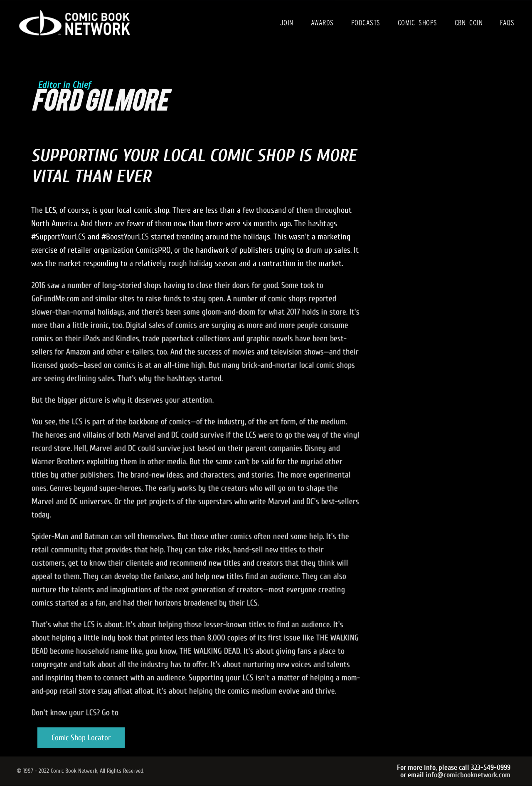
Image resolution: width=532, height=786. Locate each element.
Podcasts (366, 23)
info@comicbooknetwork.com (468, 775)
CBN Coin (469, 23)
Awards (322, 23)
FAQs (507, 23)
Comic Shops (417, 23)
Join (287, 23)
